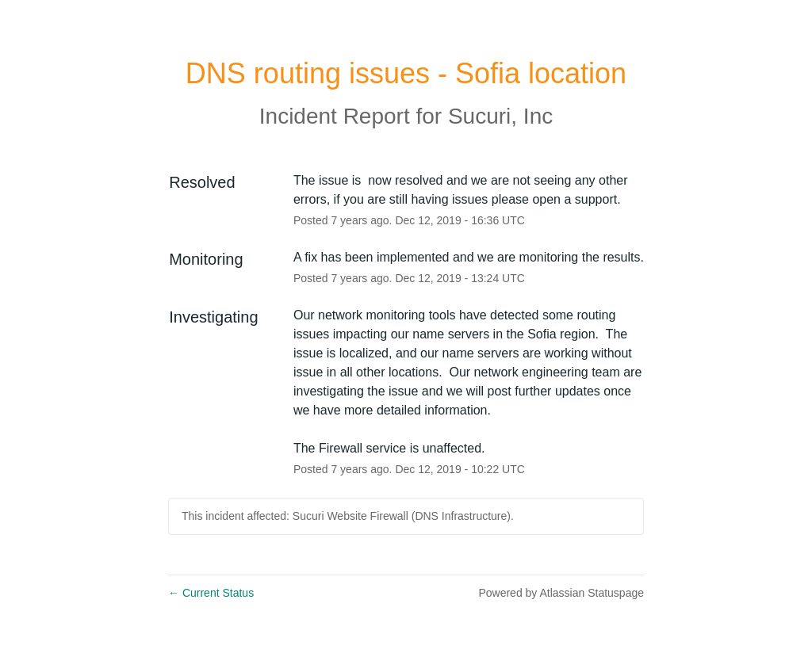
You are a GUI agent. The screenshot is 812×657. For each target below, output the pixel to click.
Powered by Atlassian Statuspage (561, 593)
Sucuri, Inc (500, 116)
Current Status (211, 593)
